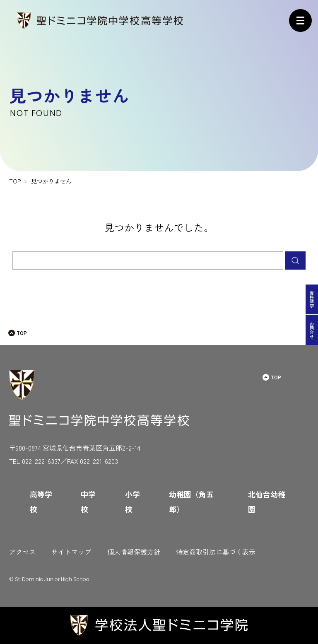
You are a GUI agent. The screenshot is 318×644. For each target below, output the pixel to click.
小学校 (132, 502)
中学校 (88, 502)
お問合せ (312, 330)
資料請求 (312, 299)
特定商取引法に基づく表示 (216, 552)
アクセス (22, 552)
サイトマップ (71, 552)
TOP (22, 333)
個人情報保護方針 (134, 552)
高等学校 (41, 502)
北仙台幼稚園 (267, 502)
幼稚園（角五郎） (191, 502)
